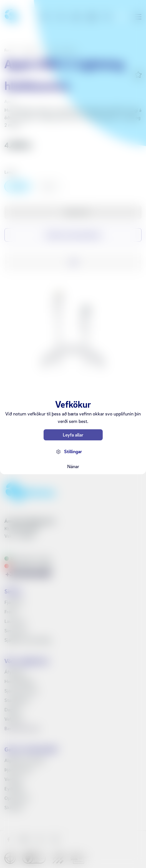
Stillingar (73, 451)
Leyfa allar (73, 435)
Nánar (73, 466)
